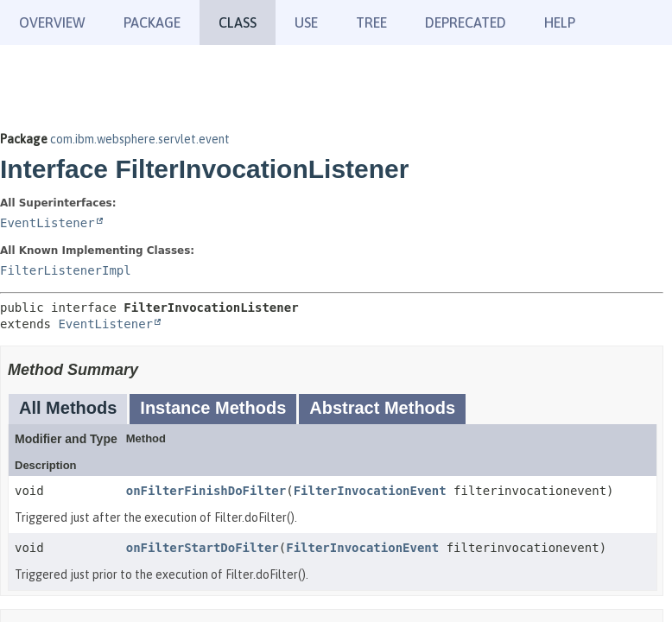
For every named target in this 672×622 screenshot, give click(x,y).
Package (152, 22)
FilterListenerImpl (66, 270)
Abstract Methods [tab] (382, 408)
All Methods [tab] (68, 408)
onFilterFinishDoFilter (206, 491)
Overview (52, 22)
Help (560, 22)
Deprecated (466, 22)
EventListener (48, 223)
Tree (371, 22)
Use (306, 22)
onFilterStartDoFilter (203, 548)
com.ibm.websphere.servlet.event (140, 139)
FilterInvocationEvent (370, 491)
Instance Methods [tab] (213, 408)
